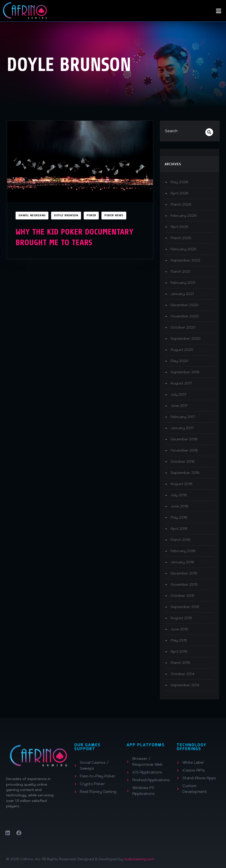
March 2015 (180, 663)
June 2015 (179, 629)
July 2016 (179, 495)
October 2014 (182, 674)
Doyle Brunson (66, 216)
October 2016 (183, 461)
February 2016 (183, 551)
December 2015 (184, 573)
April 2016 (179, 529)
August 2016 (181, 484)
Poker (91, 216)
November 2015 (184, 584)
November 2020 (185, 316)
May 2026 (179, 182)
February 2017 (183, 417)
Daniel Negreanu (32, 216)
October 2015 (182, 596)
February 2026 (184, 216)
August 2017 (181, 383)
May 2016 (179, 517)
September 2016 (185, 473)
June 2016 (179, 506)
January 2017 (182, 428)
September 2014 (185, 685)
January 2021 (182, 294)
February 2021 (183, 283)
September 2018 (185, 372)
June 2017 (179, 406)
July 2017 (178, 394)
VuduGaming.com (139, 859)
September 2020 (185, 339)
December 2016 (184, 439)
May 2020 (179, 361)
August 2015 (181, 618)
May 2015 (179, 640)
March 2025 (181, 238)
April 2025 (179, 227)
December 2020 (185, 305)
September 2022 (185, 260)
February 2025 (183, 249)
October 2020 (183, 327)
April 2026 (180, 193)
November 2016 (184, 450)
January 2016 (182, 562)
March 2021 (180, 271)
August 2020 (182, 350)
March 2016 (181, 540)
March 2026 (181, 204)
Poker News (114, 216)
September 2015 (185, 607)
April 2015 (179, 651)
